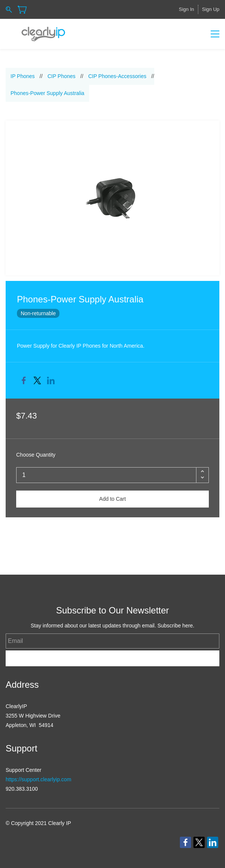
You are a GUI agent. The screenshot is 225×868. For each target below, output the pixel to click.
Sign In (186, 9)
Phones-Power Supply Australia (47, 93)
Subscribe (113, 658)
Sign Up (211, 9)
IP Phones (23, 76)
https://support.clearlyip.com (38, 779)
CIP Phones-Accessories (117, 76)
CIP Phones (61, 76)
